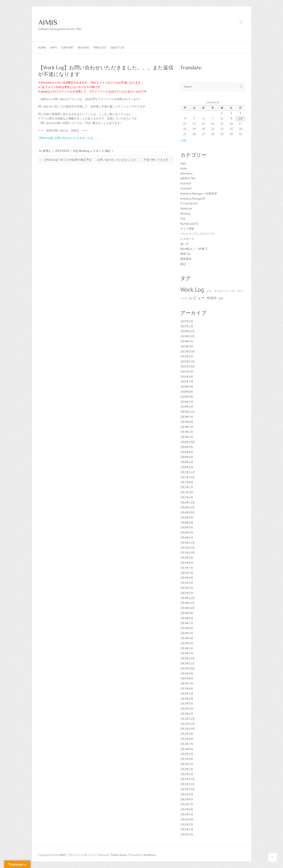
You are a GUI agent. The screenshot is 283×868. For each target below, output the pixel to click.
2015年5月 (187, 573)
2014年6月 (187, 628)
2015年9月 (187, 558)
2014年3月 (187, 643)
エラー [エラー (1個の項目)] (209, 291)
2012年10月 (188, 729)
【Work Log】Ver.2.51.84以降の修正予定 (66, 160)
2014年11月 (188, 603)
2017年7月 (187, 487)
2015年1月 (187, 593)
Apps (54, 48)
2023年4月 (187, 346)
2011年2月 (187, 829)
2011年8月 (187, 799)
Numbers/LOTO (189, 224)
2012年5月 (187, 754)
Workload (186, 209)
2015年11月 (188, 548)
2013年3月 (187, 704)
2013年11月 (188, 663)
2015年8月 (187, 563)
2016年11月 (188, 507)
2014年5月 (187, 633)
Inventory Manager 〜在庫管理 (199, 194)
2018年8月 (187, 452)
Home (42, 48)
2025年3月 (187, 321)
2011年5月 (187, 814)
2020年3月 (187, 402)
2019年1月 (187, 437)
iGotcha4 (186, 189)
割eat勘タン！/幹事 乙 (194, 249)
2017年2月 (187, 497)
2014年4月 (187, 638)
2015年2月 (187, 588)
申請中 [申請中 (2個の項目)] (212, 298)
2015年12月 (188, 543)
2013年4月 (187, 699)
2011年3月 (187, 825)
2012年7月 (187, 744)
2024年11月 (188, 331)
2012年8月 (187, 739)
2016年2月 (187, 533)
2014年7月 (187, 623)
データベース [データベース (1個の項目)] (221, 291)
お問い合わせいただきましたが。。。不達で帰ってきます (134, 160)
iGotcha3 (186, 183)
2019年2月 (187, 432)
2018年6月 (187, 457)
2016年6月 (187, 523)
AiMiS (48, 22)
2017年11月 (188, 472)
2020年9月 (187, 387)
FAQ (75, 151)
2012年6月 (187, 749)
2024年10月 (188, 336)
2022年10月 (188, 352)
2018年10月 (188, 442)
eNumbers (186, 173)
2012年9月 (187, 734)
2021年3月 (187, 382)
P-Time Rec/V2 (189, 204)
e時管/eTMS (188, 178)
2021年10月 (188, 367)
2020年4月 (187, 397)
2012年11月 (188, 724)
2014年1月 (187, 653)
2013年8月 (187, 678)
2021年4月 (187, 377)
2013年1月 (187, 714)
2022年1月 (187, 356)
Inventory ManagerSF (193, 199)
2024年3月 (187, 341)
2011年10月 (188, 789)
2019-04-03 (62, 151)
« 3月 (183, 141)
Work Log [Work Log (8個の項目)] (192, 289)
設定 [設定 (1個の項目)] (221, 298)
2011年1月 (187, 834)
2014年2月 (187, 648)
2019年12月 (188, 412)
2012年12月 (188, 719)
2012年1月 (187, 774)
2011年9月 (187, 794)
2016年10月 (188, 512)
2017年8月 (187, 482)
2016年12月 (188, 503)
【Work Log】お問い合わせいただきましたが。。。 (70, 138)
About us (117, 48)
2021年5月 (187, 372)
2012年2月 (187, 769)
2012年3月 (187, 764)
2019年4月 (187, 422)
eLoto (184, 168)
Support (67, 48)
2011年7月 (187, 804)
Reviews (84, 48)
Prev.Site (100, 48)
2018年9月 (187, 447)
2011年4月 (187, 819)
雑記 (108, 151)
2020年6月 (187, 392)
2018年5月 (187, 462)
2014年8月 (187, 618)
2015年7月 (187, 568)
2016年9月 (187, 518)
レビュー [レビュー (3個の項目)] (197, 298)
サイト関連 (187, 229)
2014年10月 (188, 608)
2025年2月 (187, 326)
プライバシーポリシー (81, 855)
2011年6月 (187, 809)
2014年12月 (188, 598)
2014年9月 (187, 613)
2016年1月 (187, 538)
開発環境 (186, 259)
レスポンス (97, 151)
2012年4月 (187, 759)
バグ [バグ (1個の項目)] (232, 291)
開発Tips (186, 254)
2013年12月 (188, 658)
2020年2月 (187, 407)
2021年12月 (188, 361)
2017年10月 (188, 477)
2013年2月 (187, 709)
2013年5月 (187, 694)
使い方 (184, 244)
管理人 (47, 151)
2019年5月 (187, 417)
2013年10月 (188, 668)
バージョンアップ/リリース (197, 234)
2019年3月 (187, 427)
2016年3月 (187, 527)
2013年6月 (187, 689)
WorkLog (84, 151)
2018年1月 (187, 467)
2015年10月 (188, 553)
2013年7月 (187, 684)
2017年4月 (187, 492)
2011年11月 (188, 784)
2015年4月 (187, 578)
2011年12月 (188, 779)
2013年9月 (187, 674)
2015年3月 (187, 583)
